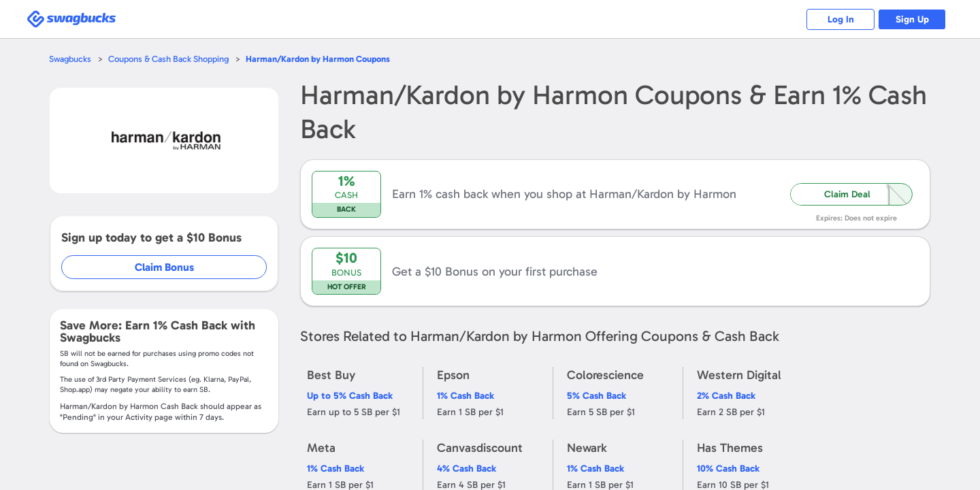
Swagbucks (70, 59)
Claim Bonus (164, 267)
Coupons (318, 59)
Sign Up (912, 19)
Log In (841, 19)
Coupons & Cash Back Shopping (168, 59)
